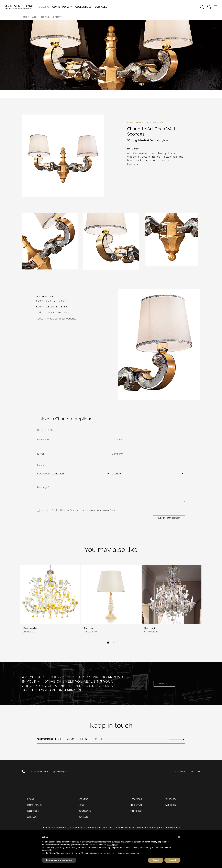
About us (84, 804)
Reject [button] (156, 860)
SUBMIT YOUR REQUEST (167, 522)
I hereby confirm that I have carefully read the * (79, 514)
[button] (102, 647)
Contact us (164, 689)
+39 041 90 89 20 (61, 777)
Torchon (89, 633)
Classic (44, 7)
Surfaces (101, 7)
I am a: (41, 467)
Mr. (42, 430)
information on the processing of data (100, 514)
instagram (172, 804)
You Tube (137, 811)
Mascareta (30, 633)
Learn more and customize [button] (59, 860)
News (82, 811)
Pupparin (151, 633)
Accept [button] (172, 860)
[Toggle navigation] (202, 7)
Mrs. (52, 430)
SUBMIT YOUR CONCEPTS (185, 776)
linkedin (171, 811)
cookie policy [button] (113, 845)
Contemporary (62, 7)
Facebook (137, 804)
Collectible (84, 7)
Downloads (85, 817)
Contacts (84, 824)
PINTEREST (137, 817)
